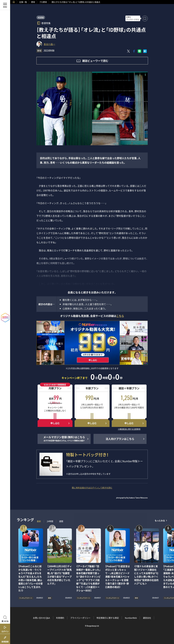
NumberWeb (131, 618)
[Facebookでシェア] (134, 51)
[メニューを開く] (5, 5)
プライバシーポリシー (80, 618)
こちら (120, 316)
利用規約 (60, 618)
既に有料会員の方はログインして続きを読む (92, 488)
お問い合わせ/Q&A (41, 618)
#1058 (41, 17)
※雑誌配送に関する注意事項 (129, 429)
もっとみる (160, 521)
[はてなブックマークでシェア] (145, 51)
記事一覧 (23, 2)
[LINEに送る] (139, 51)
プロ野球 (43, 2)
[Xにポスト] (128, 51)
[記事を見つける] (5, 618)
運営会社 (147, 618)
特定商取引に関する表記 (108, 618)
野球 (33, 2)
